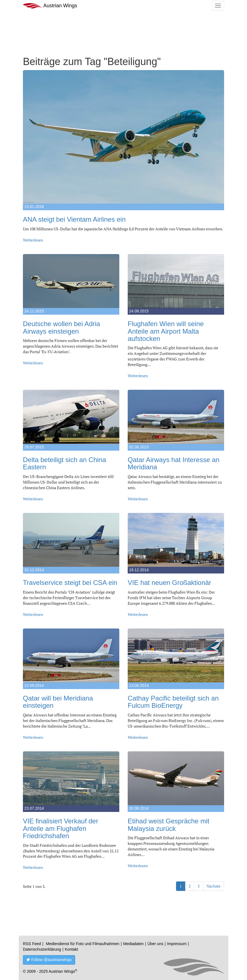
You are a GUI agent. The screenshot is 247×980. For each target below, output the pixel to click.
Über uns (155, 944)
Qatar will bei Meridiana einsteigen (58, 702)
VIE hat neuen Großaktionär (169, 583)
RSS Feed (32, 944)
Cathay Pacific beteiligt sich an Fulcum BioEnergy (173, 702)
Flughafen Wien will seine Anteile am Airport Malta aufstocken (166, 331)
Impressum (177, 944)
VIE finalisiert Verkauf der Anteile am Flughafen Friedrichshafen (60, 828)
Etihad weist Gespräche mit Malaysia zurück (168, 825)
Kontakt (71, 949)
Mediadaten (133, 944)
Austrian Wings (50, 6)
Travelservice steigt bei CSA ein (70, 583)
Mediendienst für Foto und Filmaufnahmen (83, 944)
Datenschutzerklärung (42, 949)
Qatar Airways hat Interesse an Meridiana (174, 463)
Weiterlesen (33, 240)
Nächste (213, 886)
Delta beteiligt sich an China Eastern (65, 463)
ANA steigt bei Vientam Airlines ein (74, 219)
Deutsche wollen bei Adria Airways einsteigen (61, 327)
